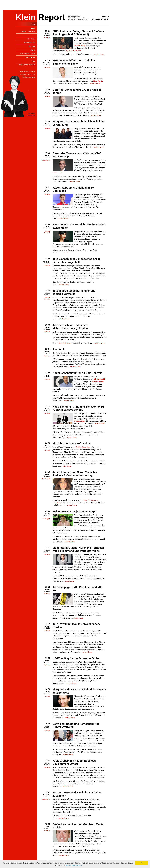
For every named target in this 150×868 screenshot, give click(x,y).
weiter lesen (99, 54)
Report (52, 17)
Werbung (48, 96)
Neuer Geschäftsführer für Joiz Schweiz (77, 373)
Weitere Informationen (74, 865)
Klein (26, 17)
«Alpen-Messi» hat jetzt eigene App (74, 512)
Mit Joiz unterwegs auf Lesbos (72, 443)
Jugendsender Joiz (73, 51)
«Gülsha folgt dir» (82, 447)
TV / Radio (47, 38)
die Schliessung (65, 343)
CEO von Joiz (58, 173)
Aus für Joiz (60, 349)
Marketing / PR (46, 160)
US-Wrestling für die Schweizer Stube (76, 658)
